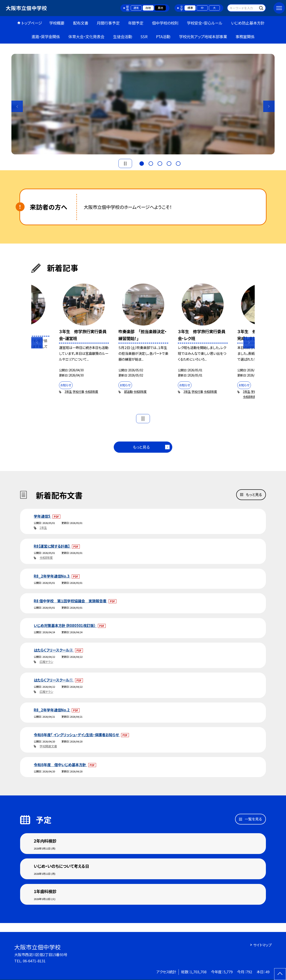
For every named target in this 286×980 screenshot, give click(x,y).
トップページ (32, 23)
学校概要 (57, 23)
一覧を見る (253, 819)
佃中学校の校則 (165, 23)
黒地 (160, 8)
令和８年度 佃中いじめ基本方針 (60, 765)
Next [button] (269, 106)
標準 (190, 8)
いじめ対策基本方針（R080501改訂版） (65, 625)
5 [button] (178, 163)
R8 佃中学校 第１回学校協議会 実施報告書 (70, 601)
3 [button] (160, 163)
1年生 (43, 528)
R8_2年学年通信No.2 (52, 710)
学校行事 (78, 392)
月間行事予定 (108, 23)
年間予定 (136, 23)
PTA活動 (163, 37)
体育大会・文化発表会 (86, 37)
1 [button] (142, 163)
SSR (144, 37)
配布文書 (81, 23)
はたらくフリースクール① (54, 680)
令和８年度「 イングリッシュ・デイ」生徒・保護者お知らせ (77, 735)
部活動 (128, 392)
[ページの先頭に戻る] (280, 974)
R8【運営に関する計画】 (52, 546)
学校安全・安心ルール (205, 23)
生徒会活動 (123, 37)
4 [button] (169, 163)
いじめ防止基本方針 (248, 23)
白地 (148, 8)
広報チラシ (46, 662)
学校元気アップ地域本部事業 (203, 37)
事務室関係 (245, 37)
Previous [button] (17, 106)
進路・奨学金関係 (46, 37)
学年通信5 (42, 516)
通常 (136, 8)
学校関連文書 (48, 746)
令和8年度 (91, 392)
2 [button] (151, 163)
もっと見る (141, 447)
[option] (143, 104)
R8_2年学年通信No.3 (52, 576)
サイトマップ (262, 945)
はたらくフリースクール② (54, 650)
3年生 (68, 392)
